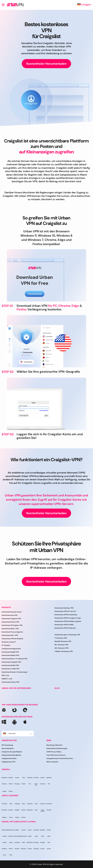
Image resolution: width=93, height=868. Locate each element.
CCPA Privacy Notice (54, 752)
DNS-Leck (5, 675)
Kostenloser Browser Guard (11, 612)
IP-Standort (6, 645)
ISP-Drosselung (7, 745)
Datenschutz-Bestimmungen (57, 748)
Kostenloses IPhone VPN (10, 622)
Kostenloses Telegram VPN (11, 619)
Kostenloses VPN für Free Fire (65, 611)
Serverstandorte (8, 748)
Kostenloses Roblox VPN (10, 655)
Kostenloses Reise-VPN (10, 629)
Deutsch (17, 733)
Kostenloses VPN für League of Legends (68, 618)
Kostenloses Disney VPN (10, 682)
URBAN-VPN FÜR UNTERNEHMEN (16, 688)
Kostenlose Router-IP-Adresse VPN (14, 659)
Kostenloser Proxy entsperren (12, 632)
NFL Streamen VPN (61, 645)
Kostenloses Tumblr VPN (10, 669)
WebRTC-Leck (7, 679)
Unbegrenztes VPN (8, 762)
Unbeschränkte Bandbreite (11, 755)
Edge (75, 306)
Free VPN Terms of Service (56, 755)
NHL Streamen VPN (61, 648)
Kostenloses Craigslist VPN (11, 662)
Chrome (64, 306)
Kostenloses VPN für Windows (12, 639)
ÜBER (49, 740)
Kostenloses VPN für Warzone (65, 628)
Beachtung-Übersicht (54, 745)
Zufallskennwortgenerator (11, 649)
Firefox (22, 309)
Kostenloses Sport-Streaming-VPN (67, 635)
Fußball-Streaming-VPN (64, 651)
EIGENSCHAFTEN (9, 740)
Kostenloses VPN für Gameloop (66, 615)
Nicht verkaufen (52, 762)
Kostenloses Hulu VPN (10, 615)
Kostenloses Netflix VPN (10, 665)
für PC (53, 306)
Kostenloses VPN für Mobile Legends (68, 621)
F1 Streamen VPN (61, 638)
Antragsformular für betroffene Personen (60, 758)
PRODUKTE (6, 607)
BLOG (57, 688)
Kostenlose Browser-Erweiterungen (15, 672)
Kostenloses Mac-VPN (10, 635)
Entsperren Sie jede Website (12, 752)
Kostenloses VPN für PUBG (64, 625)
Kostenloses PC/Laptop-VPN (12, 625)
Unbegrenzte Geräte (9, 758)
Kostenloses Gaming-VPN (64, 608)
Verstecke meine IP (9, 642)
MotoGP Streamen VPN (63, 641)
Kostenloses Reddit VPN (10, 652)
